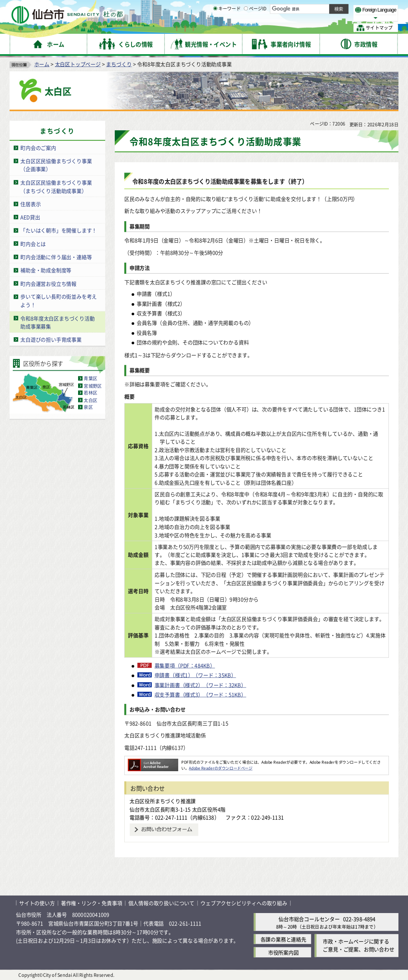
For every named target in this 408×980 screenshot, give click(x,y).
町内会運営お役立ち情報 (48, 283)
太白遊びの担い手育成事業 (51, 339)
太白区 (90, 400)
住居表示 (30, 204)
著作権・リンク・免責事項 (92, 903)
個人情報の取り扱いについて (161, 903)
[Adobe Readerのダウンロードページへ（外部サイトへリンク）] (153, 762)
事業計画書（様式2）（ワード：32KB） (200, 685)
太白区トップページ (78, 64)
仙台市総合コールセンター (309, 919)
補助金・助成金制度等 (46, 270)
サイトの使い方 (37, 903)
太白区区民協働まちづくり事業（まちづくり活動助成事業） (56, 187)
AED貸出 (30, 217)
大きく (307, 18)
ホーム (42, 64)
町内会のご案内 (38, 148)
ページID (255, 28)
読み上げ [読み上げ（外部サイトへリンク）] (262, 8)
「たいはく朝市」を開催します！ (59, 230)
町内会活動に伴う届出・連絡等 (56, 257)
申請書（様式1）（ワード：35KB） (195, 675)
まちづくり (119, 64)
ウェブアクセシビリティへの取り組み (244, 903)
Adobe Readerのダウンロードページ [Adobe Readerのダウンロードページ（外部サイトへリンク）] (221, 768)
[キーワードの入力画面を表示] (215, 27)
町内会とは (33, 244)
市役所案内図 (283, 952)
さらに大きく (332, 18)
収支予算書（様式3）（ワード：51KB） (200, 695)
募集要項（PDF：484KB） (185, 666)
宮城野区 (93, 386)
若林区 (90, 393)
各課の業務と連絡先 (283, 939)
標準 (318, 8)
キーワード (227, 28)
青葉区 (90, 379)
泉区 (88, 407)
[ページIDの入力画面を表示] (246, 27)
